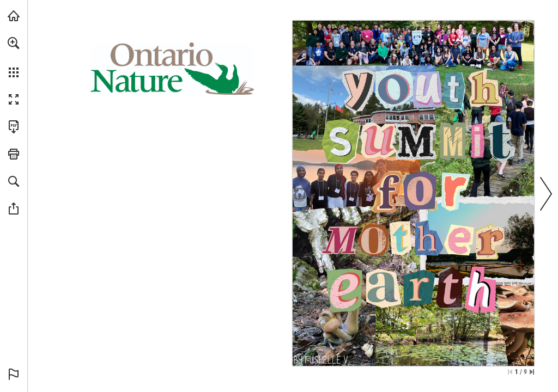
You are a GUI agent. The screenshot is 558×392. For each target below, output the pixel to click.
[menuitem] (14, 57)
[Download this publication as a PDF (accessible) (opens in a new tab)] (14, 127)
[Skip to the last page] (532, 372)
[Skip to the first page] (510, 372)
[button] (14, 43)
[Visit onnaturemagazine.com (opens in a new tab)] (14, 16)
